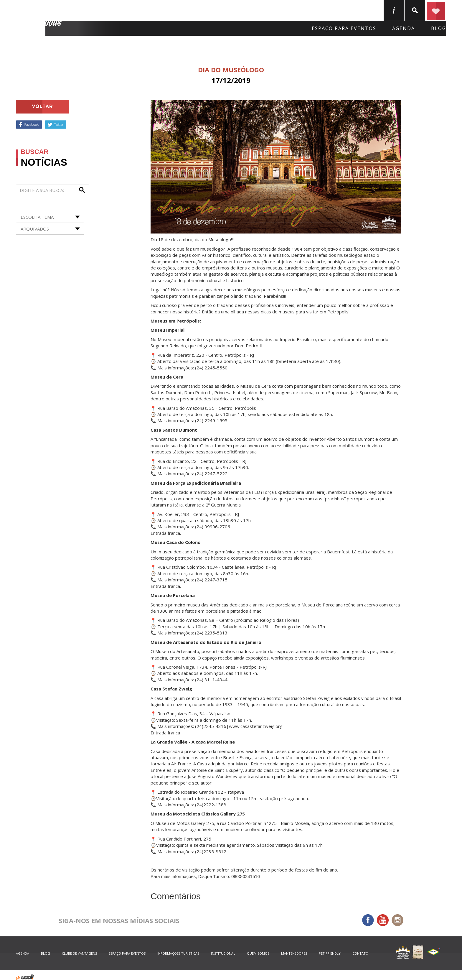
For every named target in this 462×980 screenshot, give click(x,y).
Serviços (255, 10)
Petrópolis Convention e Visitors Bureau (40, 18)
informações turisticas (394, 10)
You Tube (383, 920)
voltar (42, 107)
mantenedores (294, 953)
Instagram (397, 920)
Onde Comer (154, 10)
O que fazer (207, 10)
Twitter (56, 125)
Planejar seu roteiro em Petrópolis (436, 10)
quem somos (258, 953)
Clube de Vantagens (79, 953)
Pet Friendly (330, 953)
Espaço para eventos (344, 28)
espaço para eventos (127, 953)
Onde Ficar (102, 10)
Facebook (29, 125)
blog (439, 28)
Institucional (223, 953)
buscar (415, 10)
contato (360, 953)
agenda (404, 28)
